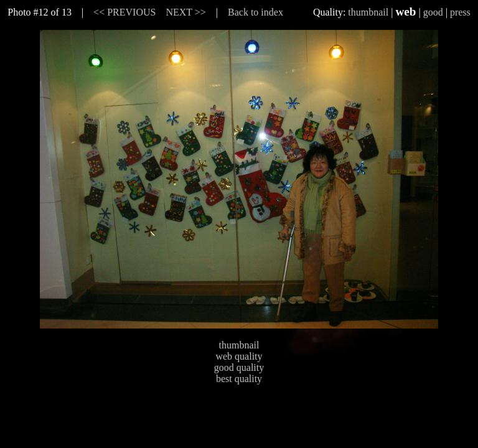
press (460, 12)
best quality (239, 379)
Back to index (255, 12)
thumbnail (368, 12)
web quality (239, 356)
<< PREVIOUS (124, 12)
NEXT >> (185, 12)
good (433, 12)
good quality (239, 367)
